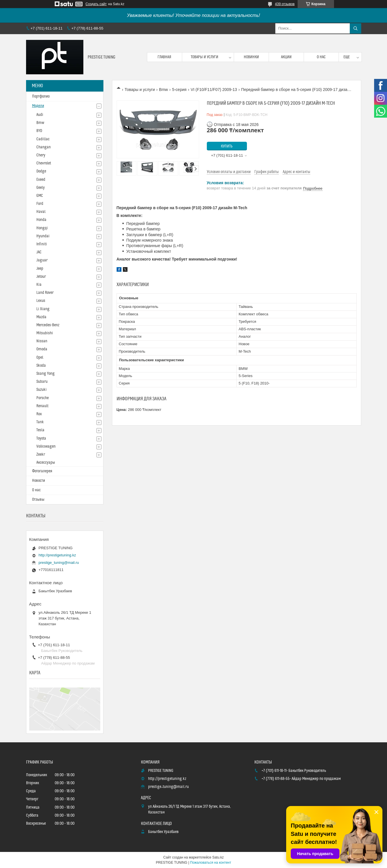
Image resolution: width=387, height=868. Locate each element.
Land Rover (45, 293)
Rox (39, 414)
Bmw (163, 90)
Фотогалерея (42, 471)
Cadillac (43, 139)
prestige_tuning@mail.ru (59, 563)
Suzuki (42, 390)
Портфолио (41, 96)
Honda (41, 220)
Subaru (42, 382)
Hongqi (42, 228)
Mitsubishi (45, 333)
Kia (39, 285)
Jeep (40, 269)
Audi (40, 115)
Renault (42, 406)
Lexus (41, 301)
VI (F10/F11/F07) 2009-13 (214, 90)
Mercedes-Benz (48, 325)
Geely (41, 188)
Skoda (41, 366)
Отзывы (38, 500)
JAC (39, 252)
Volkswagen (46, 446)
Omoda (42, 349)
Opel (40, 358)
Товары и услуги (205, 57)
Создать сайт (96, 4)
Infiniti (42, 244)
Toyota (41, 438)
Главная (164, 57)
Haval (41, 212)
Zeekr (41, 455)
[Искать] (355, 28)
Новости (39, 481)
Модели (38, 106)
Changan (44, 147)
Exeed (41, 180)
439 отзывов (285, 4)
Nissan (42, 341)
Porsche (43, 398)
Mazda (41, 317)
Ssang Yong (46, 374)
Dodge (41, 171)
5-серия (179, 90)
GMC (40, 196)
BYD (39, 131)
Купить (227, 146)
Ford (40, 204)
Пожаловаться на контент (211, 863)
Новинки (251, 57)
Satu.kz (218, 857)
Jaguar (42, 260)
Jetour (41, 277)
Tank (40, 422)
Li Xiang (43, 309)
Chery (41, 155)
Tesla (40, 430)
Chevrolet (44, 163)
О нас (321, 57)
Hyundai (43, 236)
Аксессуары (46, 463)
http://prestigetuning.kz (57, 555)
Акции (286, 57)
